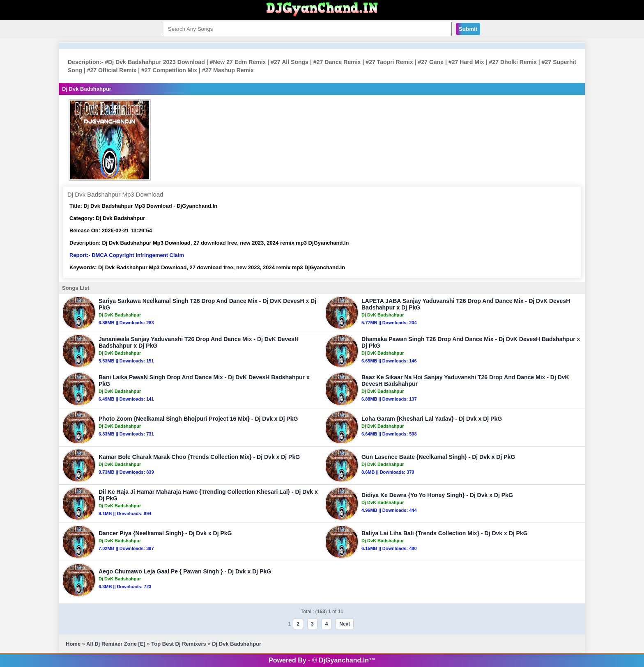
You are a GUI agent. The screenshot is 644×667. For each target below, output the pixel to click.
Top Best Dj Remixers (178, 644)
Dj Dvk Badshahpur (237, 644)
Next (345, 624)
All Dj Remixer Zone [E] (116, 644)
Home (73, 644)
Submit (468, 29)
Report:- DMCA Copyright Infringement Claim (127, 255)
